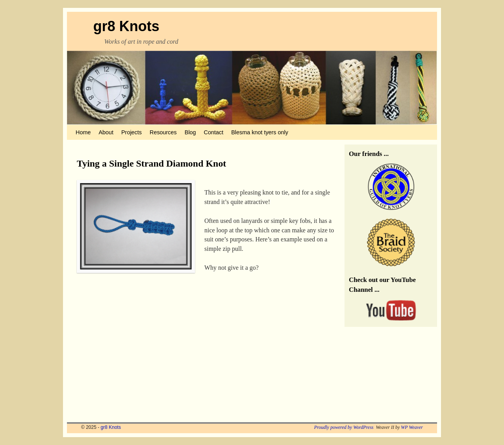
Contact (214, 132)
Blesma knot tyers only (260, 132)
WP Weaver (412, 427)
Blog (190, 132)
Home (83, 132)
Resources (163, 132)
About (106, 132)
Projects (132, 132)
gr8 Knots (126, 26)
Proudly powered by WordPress (344, 427)
